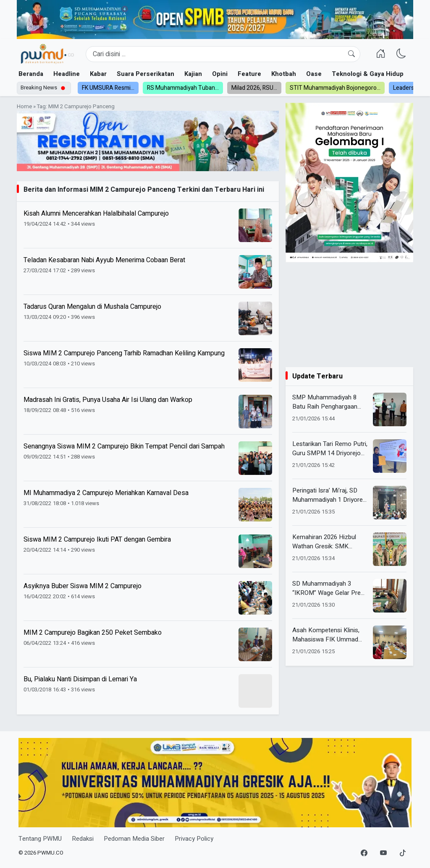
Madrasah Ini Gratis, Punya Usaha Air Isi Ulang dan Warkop (108, 400)
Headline (67, 74)
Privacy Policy (194, 839)
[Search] (223, 54)
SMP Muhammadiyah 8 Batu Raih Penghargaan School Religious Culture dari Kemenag (326, 402)
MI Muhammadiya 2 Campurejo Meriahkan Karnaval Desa (106, 493)
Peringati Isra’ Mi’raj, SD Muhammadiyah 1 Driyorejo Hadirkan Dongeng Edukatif (330, 495)
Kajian (193, 74)
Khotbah (284, 74)
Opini (220, 74)
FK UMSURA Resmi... (108, 88)
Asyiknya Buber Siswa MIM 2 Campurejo (83, 586)
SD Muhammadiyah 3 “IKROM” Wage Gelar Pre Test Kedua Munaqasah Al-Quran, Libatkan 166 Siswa (330, 588)
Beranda (31, 74)
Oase (314, 74)
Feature (249, 74)
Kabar (98, 74)
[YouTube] (383, 853)
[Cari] (351, 54)
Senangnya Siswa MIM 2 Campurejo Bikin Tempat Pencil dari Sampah (124, 446)
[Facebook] (364, 853)
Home (24, 107)
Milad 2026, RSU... (254, 88)
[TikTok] (403, 853)
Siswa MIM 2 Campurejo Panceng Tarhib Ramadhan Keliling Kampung (124, 353)
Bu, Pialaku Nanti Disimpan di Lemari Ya (80, 679)
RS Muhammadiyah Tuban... (183, 88)
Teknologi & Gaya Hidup (368, 74)
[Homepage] (47, 54)
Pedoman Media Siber (134, 839)
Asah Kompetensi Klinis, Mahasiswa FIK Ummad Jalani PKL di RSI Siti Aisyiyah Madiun (326, 635)
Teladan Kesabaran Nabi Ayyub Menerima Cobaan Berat (104, 260)
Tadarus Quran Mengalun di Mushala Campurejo (92, 307)
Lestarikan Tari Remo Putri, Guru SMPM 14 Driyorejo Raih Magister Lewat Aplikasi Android (330, 449)
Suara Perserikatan (146, 74)
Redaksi (83, 839)
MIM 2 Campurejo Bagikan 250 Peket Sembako (93, 633)
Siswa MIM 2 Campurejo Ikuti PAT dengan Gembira (97, 540)
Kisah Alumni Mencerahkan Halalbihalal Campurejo (96, 214)
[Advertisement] (349, 315)
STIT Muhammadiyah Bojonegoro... (335, 88)
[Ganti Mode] (401, 54)
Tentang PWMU (40, 839)
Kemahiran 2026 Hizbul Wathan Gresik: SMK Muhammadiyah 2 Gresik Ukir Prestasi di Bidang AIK (329, 542)
